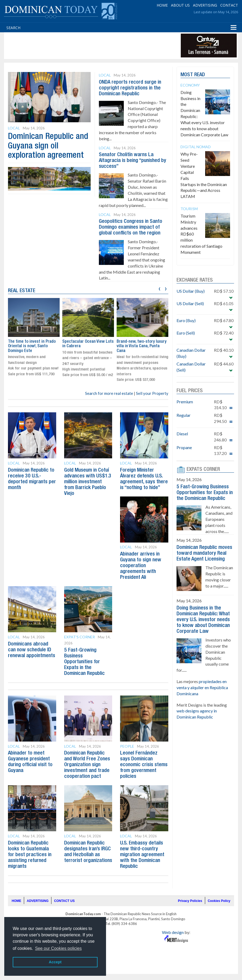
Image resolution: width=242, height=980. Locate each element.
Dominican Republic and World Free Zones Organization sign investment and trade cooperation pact (87, 765)
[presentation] (159, 288)
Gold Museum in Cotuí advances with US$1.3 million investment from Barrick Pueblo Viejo (88, 482)
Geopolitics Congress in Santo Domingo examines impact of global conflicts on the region (131, 227)
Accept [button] (55, 962)
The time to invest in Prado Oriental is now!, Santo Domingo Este (32, 346)
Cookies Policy (219, 901)
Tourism (189, 209)
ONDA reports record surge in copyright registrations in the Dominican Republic (130, 88)
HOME (162, 5)
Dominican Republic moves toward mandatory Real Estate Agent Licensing (204, 553)
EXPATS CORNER (203, 469)
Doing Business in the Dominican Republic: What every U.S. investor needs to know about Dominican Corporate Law (203, 620)
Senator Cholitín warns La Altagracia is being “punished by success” (133, 161)
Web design (173, 932)
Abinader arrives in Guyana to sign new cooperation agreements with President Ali (141, 566)
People (127, 746)
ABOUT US (180, 5)
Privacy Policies (190, 901)
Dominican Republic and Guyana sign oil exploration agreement (48, 146)
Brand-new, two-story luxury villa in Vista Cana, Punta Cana (142, 346)
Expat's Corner (80, 637)
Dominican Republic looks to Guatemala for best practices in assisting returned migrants (30, 855)
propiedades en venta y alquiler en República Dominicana (202, 687)
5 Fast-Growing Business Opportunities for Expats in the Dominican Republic (84, 662)
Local (14, 128)
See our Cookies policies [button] (58, 948)
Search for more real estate (109, 393)
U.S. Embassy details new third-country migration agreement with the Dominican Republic (142, 855)
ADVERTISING (205, 5)
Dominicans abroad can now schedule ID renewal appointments (32, 650)
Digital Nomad (196, 147)
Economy (190, 85)
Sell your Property (152, 393)
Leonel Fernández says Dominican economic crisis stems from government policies (144, 765)
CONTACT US (64, 901)
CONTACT (229, 5)
